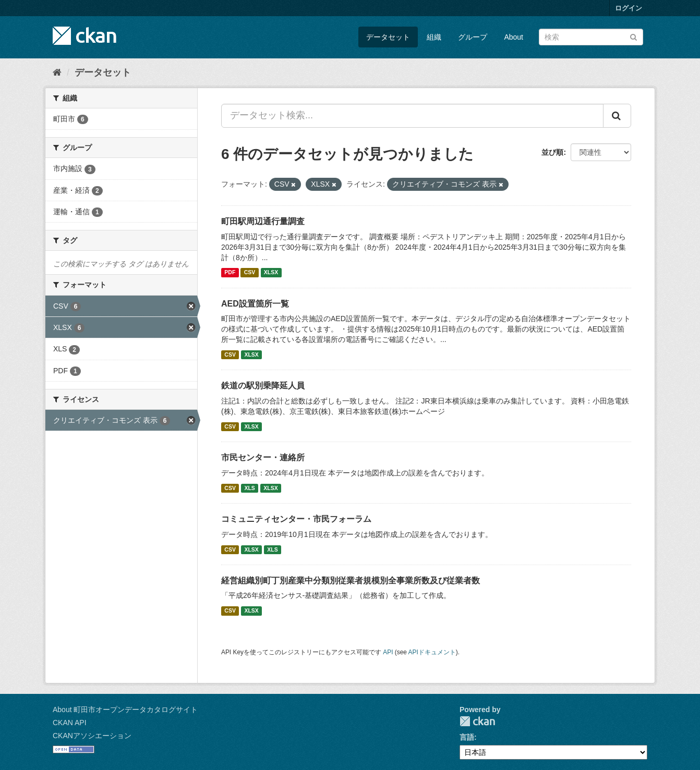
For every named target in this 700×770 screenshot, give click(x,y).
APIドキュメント (432, 652)
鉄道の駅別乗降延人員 (263, 386)
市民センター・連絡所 (263, 457)
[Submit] (633, 36)
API (388, 652)
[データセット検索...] (412, 116)
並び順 (552, 152)
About (514, 37)
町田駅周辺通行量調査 (263, 221)
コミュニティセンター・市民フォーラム (296, 519)
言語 (467, 737)
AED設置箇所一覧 (255, 304)
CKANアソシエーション (92, 736)
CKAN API (70, 723)
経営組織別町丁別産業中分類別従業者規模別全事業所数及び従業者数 (351, 580)
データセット (388, 37)
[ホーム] (57, 72)
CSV (250, 273)
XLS (249, 488)
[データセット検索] (591, 37)
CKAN (477, 721)
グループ (473, 37)
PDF (230, 273)
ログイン (629, 8)
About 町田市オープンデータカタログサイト (125, 710)
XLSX (271, 273)
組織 (434, 37)
